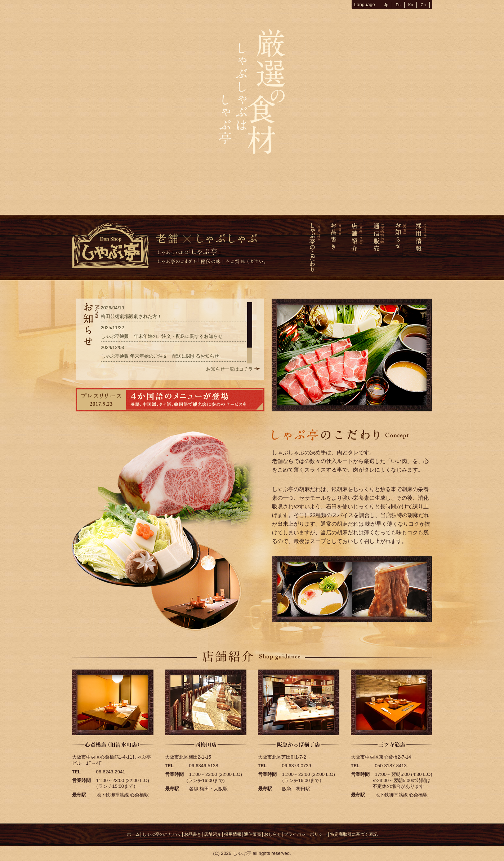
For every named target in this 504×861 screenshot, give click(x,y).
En (398, 5)
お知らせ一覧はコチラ (229, 369)
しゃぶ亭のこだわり (162, 834)
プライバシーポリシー (305, 834)
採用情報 (233, 834)
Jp (386, 5)
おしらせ (273, 834)
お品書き (193, 834)
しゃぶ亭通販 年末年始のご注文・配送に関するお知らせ (162, 336)
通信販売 (253, 834)
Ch (423, 5)
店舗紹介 (213, 834)
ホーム (133, 834)
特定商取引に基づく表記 (354, 834)
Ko (411, 5)
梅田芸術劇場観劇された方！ (131, 316)
